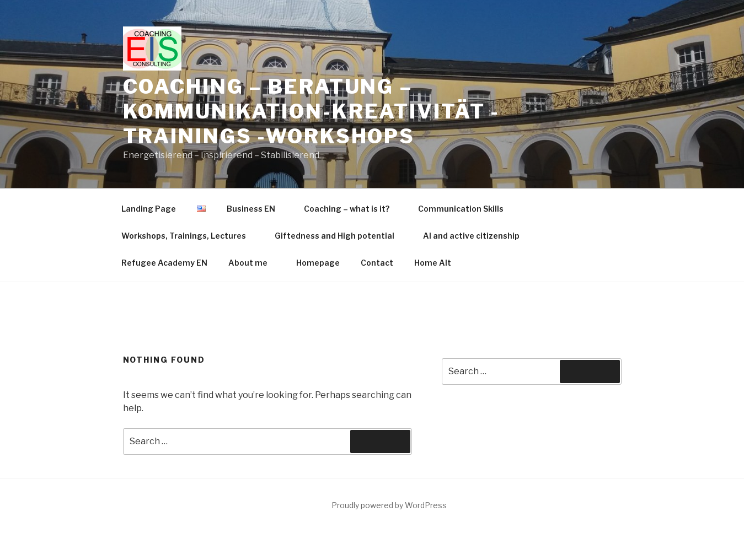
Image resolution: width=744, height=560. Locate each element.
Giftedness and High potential (340, 142)
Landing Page (149, 115)
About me (253, 169)
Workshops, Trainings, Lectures (189, 142)
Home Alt (433, 169)
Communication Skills (461, 115)
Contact (377, 169)
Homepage (318, 169)
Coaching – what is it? (352, 115)
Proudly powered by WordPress (389, 411)
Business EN (256, 115)
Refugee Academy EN (164, 169)
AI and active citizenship (471, 142)
